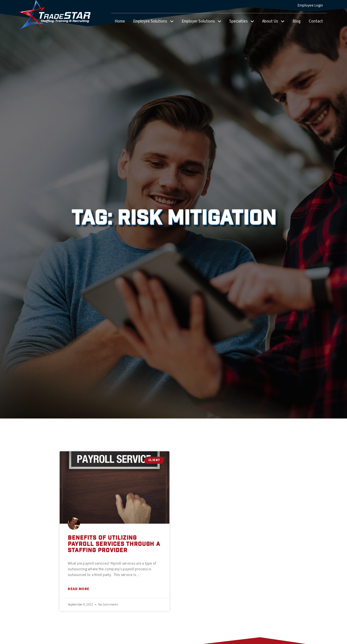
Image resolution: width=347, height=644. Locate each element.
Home (122, 22)
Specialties (244, 22)
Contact (318, 22)
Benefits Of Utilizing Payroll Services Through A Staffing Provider (114, 545)
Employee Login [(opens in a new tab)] (312, 7)
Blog (299, 22)
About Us (275, 22)
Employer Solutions (203, 22)
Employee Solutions (155, 22)
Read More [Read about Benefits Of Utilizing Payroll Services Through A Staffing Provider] (79, 589)
